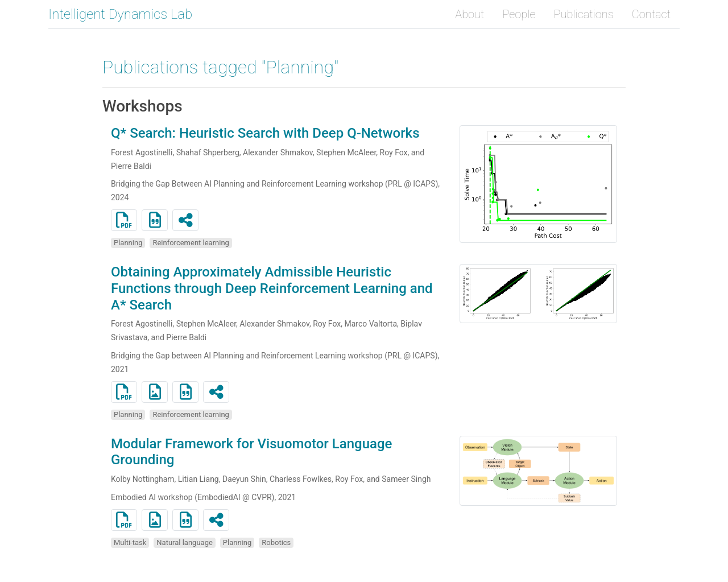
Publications (584, 14)
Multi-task (130, 542)
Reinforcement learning (191, 243)
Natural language (185, 542)
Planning (128, 243)
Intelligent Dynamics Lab (120, 14)
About (470, 14)
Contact (651, 14)
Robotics (276, 542)
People (519, 14)
